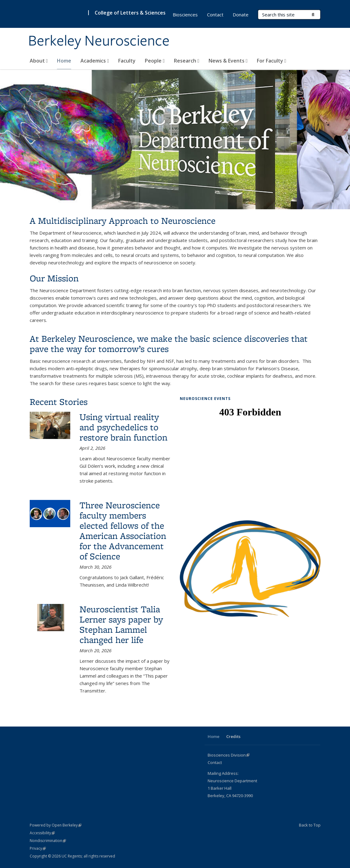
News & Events (228, 61)
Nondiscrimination (48, 841)
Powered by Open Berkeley (56, 825)
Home (64, 61)
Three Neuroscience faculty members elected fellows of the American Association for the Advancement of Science (123, 531)
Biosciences (185, 15)
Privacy (38, 848)
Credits (233, 736)
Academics (95, 61)
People (155, 61)
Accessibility (42, 833)
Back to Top (310, 825)
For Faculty (272, 61)
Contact (215, 15)
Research (187, 61)
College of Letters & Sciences (130, 13)
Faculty (127, 61)
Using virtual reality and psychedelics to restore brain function (123, 427)
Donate (241, 15)
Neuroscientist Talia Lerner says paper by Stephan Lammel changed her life (121, 624)
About (39, 61)
